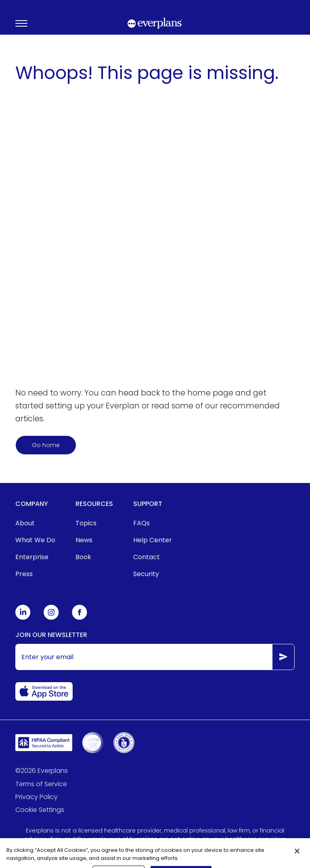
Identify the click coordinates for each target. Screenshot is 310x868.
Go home (46, 445)
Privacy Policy (37, 797)
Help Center (153, 540)
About (25, 523)
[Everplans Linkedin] (23, 618)
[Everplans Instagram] (51, 618)
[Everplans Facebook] (80, 618)
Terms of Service (41, 784)
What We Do (35, 540)
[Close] (297, 856)
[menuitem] (35, 523)
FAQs (141, 523)
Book (83, 557)
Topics (86, 523)
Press (24, 574)
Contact (147, 557)
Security (146, 574)
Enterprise (32, 557)
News (84, 540)
